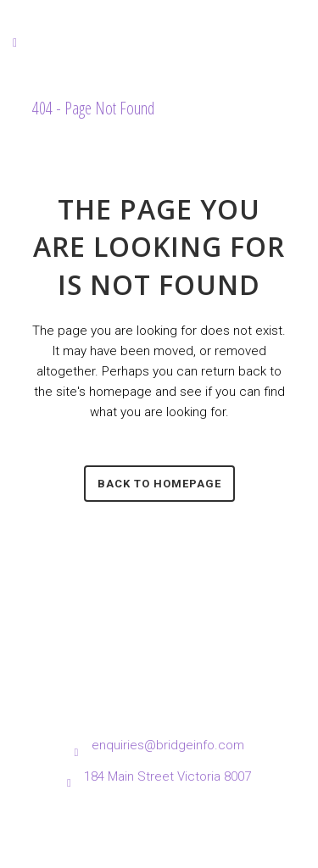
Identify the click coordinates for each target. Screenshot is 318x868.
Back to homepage (159, 484)
